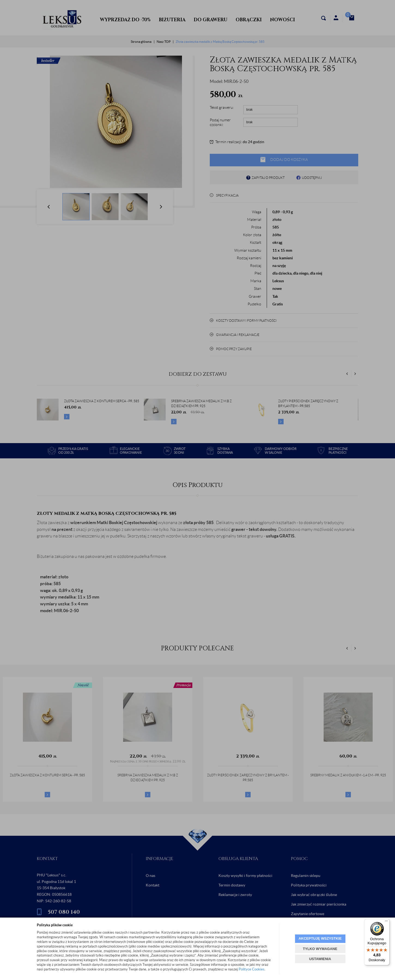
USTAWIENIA (320, 959)
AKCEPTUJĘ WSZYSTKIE (320, 938)
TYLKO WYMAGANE (320, 949)
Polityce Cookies (252, 969)
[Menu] (386, 922)
